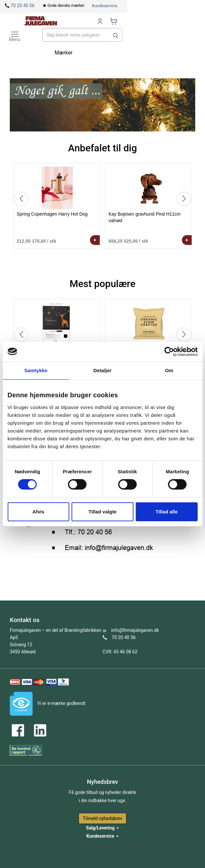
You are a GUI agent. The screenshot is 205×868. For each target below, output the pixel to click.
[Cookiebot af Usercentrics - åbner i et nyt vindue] (169, 351)
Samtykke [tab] (36, 370)
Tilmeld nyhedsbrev (102, 818)
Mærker (64, 53)
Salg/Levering (102, 828)
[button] (116, 35)
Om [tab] (169, 370)
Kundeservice (105, 6)
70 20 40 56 (22, 6)
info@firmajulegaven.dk (135, 630)
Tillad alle (167, 512)
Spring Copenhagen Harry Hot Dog (52, 214)
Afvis (38, 512)
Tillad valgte (102, 512)
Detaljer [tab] (103, 370)
